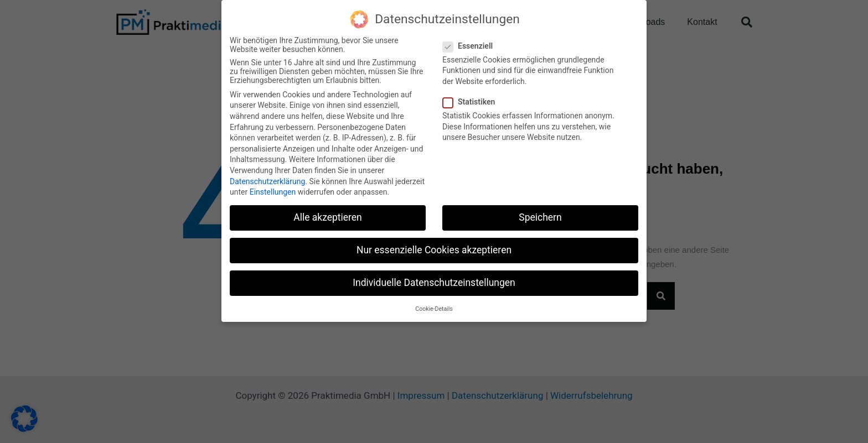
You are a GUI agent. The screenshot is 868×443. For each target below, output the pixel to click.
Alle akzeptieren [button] (328, 217)
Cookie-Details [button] (434, 308)
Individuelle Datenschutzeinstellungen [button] (434, 283)
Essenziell (471, 45)
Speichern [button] (540, 217)
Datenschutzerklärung (267, 181)
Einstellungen (273, 192)
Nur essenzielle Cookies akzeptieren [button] (434, 250)
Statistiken (472, 102)
